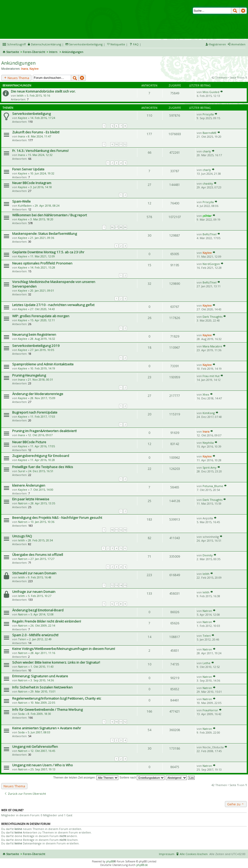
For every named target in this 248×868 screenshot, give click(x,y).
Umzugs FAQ (22, 536)
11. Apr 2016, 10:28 (43, 460)
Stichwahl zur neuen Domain (34, 573)
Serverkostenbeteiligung (31, 114)
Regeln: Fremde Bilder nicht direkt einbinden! (47, 621)
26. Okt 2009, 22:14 (43, 625)
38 (121, 227)
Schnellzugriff (16, 44)
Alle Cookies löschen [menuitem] (194, 854)
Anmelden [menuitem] (238, 44)
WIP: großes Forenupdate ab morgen (41, 316)
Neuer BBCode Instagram (32, 183)
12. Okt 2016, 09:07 (40, 435)
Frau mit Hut (211, 376)
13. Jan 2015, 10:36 (42, 522)
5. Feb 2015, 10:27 (40, 596)
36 (112, 227)
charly (207, 151)
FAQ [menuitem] (136, 44)
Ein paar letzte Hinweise (31, 499)
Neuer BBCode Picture (29, 442)
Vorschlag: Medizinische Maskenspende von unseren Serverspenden (54, 284)
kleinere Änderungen (29, 485)
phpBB (110, 861)
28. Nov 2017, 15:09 (43, 398)
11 (121, 144)
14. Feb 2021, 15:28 (43, 267)
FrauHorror (210, 710)
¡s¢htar (207, 216)
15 (125, 585)
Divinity (208, 555)
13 (125, 530)
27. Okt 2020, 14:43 (43, 309)
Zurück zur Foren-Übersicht (25, 794)
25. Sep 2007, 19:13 (43, 769)
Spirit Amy (210, 467)
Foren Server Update (28, 169)
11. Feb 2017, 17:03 (43, 417)
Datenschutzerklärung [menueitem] (46, 44)
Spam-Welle (21, 201)
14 (121, 585)
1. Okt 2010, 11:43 (42, 667)
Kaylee (34, 69)
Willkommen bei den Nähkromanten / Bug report (49, 215)
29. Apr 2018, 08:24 (47, 206)
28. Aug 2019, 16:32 (43, 339)
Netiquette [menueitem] (118, 44)
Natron (23, 503)
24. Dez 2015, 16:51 (41, 471)
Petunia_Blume (213, 486)
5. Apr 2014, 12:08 (42, 614)
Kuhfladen (25, 206)
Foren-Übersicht (34, 52)
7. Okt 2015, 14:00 (42, 490)
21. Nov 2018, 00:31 (40, 379)
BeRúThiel (210, 234)
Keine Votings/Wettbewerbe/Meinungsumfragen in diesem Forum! (64, 649)
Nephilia (208, 443)
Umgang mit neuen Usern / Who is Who (43, 765)
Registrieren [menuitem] (218, 44)
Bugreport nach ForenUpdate (35, 412)
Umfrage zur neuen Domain (34, 592)
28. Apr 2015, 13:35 (43, 503)
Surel (22, 471)
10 (117, 144)
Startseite (13, 52)
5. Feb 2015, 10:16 (38, 95)
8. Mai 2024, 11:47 (39, 136)
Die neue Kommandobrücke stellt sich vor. (43, 91)
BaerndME (210, 133)
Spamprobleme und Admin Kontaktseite (43, 364)
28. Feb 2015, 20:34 (40, 540)
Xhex (206, 394)
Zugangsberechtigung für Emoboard (41, 456)
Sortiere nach (142, 777)
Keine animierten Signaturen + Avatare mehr (47, 728)
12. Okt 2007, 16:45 (43, 751)
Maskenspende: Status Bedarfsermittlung (45, 234)
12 (125, 144)
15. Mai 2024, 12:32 (40, 155)
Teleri (22, 639)
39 (125, 227)
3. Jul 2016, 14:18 (41, 187)
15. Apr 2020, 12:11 (43, 320)
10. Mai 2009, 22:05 (43, 703)
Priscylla (208, 114)
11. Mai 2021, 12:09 (43, 256)
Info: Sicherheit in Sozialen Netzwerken (42, 687)
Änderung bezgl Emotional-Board (38, 610)
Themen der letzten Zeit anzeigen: (86, 777)
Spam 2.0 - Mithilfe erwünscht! (35, 635)
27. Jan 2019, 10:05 (42, 350)
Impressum (167, 854)
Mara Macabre (212, 346)
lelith (20, 95)
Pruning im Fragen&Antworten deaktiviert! (44, 431)
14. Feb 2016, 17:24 (43, 118)
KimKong (209, 413)
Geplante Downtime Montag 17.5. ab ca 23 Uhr (48, 252)
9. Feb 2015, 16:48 (40, 577)
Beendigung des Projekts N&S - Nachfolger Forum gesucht (57, 518)
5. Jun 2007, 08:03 (39, 732)
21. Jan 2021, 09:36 (42, 238)
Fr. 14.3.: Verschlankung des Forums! (40, 151)
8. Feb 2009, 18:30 (39, 714)
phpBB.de (142, 865)
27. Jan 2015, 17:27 (42, 559)
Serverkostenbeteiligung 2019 (36, 346)
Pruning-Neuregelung (29, 375)
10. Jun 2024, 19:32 (42, 173)
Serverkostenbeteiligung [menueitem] (86, 44)
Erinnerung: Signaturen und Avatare (40, 676)
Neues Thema (16, 78)
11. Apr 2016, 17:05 (43, 446)
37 (117, 227)
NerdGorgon (211, 264)
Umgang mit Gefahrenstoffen (35, 747)
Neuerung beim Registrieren (34, 334)
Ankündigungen (18, 63)
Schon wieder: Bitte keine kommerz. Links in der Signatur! (56, 662)
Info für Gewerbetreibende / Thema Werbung (47, 710)
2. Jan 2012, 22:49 (40, 639)
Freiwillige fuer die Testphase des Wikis (43, 467)
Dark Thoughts (212, 317)
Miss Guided (211, 92)
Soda (21, 714)
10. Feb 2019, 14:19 (43, 368)
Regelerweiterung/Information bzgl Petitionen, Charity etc (57, 698)
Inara (24, 69)
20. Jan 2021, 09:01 (42, 290)
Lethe (206, 663)
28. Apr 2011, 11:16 (43, 653)
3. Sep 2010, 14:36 (42, 680)
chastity (208, 183)
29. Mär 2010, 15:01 (43, 691)
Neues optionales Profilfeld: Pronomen (42, 263)
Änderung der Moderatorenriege (38, 394)
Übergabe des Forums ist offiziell (38, 555)
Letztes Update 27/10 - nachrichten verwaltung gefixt (53, 305)
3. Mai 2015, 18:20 (42, 219)
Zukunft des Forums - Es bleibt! (36, 132)
